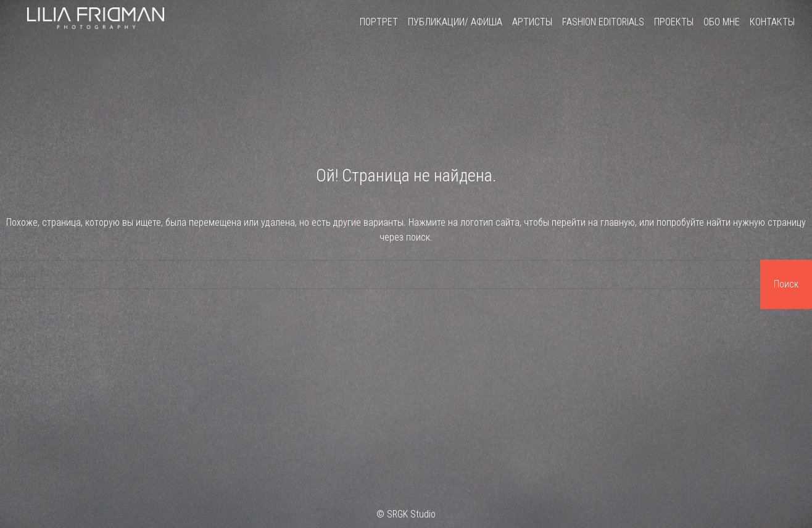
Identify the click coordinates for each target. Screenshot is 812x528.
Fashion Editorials (603, 22)
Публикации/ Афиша (455, 22)
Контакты (772, 22)
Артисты (532, 22)
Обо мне (722, 22)
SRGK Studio (411, 514)
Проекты (674, 22)
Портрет (379, 22)
